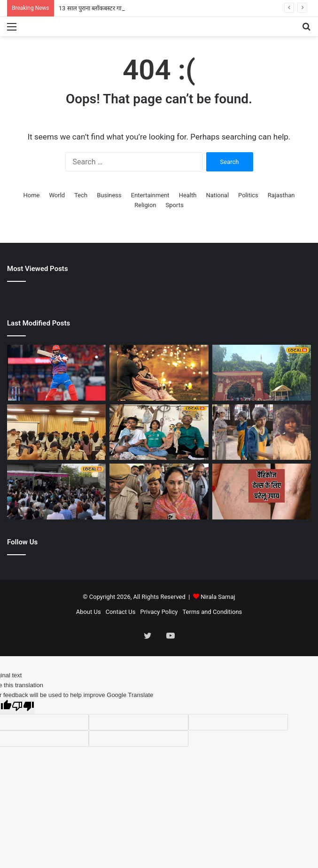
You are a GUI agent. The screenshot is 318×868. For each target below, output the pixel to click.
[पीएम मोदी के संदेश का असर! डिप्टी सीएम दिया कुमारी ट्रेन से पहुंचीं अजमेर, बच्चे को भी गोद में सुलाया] (159, 492)
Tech (81, 195)
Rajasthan (281, 195)
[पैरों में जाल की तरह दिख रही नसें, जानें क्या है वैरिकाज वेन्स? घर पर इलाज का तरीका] (262, 492)
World (57, 195)
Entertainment (150, 195)
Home (32, 195)
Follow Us (22, 542)
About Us (89, 612)
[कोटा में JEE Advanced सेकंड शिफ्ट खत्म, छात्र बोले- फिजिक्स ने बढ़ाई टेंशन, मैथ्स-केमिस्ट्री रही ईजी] (56, 492)
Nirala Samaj (218, 597)
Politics (248, 195)
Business (109, 195)
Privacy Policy (159, 612)
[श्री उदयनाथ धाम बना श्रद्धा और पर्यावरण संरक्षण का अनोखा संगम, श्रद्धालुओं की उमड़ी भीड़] (262, 373)
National (217, 195)
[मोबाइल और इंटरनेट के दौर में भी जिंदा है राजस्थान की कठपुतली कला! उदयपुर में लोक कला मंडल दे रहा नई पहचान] (159, 432)
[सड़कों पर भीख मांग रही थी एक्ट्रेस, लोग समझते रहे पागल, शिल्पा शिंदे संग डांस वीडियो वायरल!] (262, 432)
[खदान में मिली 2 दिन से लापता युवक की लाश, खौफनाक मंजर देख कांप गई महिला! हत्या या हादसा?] (56, 432)
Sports (175, 205)
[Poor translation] (23, 707)
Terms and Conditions (212, 612)
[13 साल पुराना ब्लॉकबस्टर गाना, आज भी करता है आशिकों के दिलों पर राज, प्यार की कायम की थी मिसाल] (159, 373)
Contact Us (121, 612)
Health (188, 195)
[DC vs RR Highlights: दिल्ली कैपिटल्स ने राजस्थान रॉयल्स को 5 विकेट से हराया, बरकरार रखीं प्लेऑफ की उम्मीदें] (56, 373)
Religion (145, 205)
